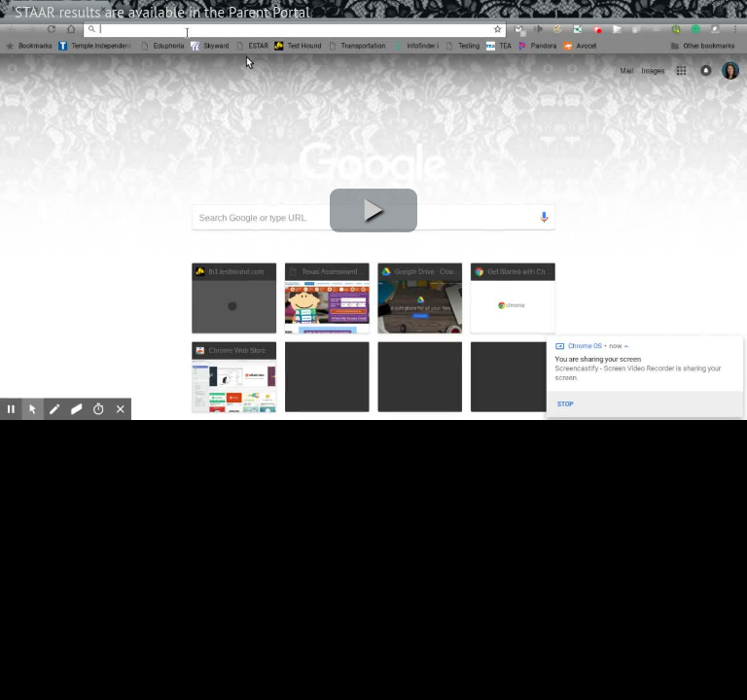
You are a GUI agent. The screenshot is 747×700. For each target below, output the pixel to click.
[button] (373, 210)
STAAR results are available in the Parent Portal (162, 12)
